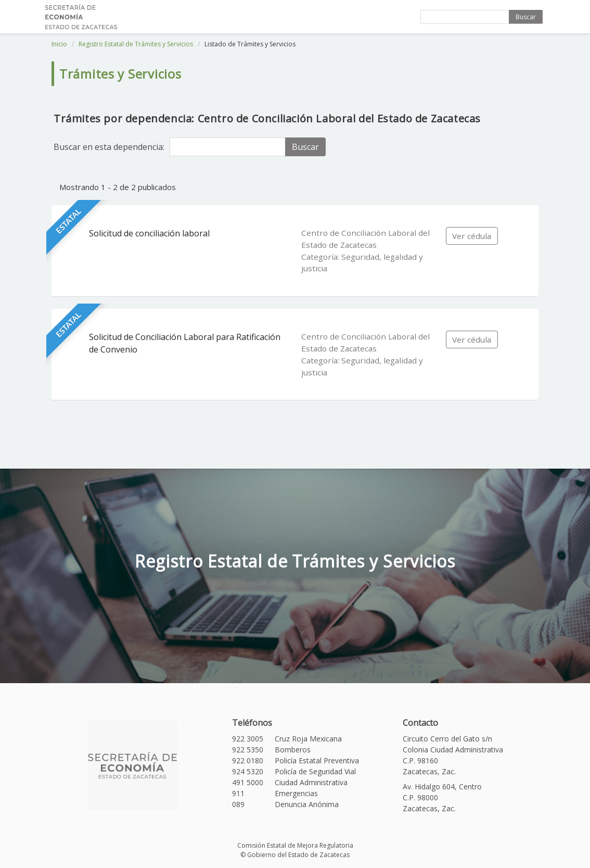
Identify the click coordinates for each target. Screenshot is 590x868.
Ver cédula (472, 236)
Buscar (526, 17)
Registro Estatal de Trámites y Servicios (136, 44)
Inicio (59, 44)
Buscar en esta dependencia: (109, 147)
